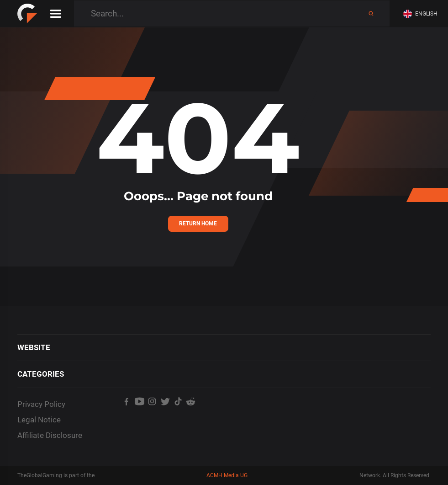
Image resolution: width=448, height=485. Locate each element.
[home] (27, 14)
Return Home (198, 224)
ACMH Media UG (227, 475)
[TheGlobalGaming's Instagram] (152, 417)
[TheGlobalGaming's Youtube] (139, 417)
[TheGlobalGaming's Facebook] (126, 417)
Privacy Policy (41, 404)
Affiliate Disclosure (50, 435)
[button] (422, 14)
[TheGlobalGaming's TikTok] (178, 417)
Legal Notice (39, 420)
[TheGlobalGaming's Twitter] (165, 417)
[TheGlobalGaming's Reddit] (191, 417)
